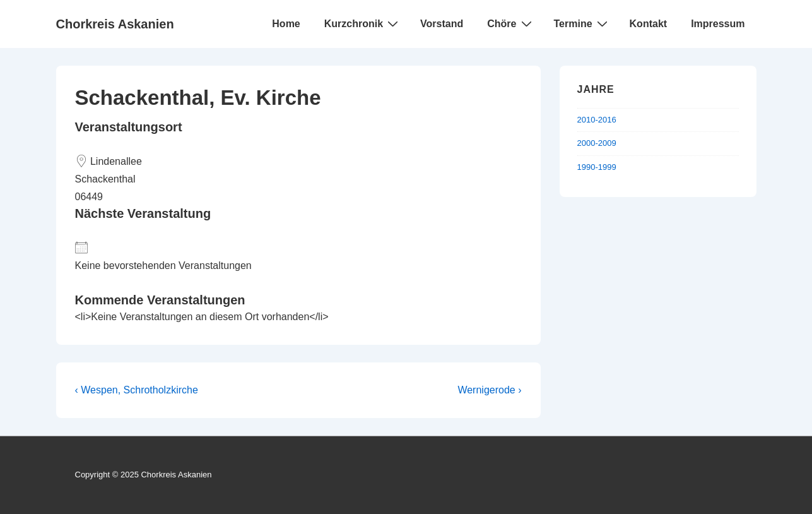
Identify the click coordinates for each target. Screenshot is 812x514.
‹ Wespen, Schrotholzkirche (137, 390)
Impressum (718, 24)
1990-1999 (597, 167)
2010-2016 (597, 120)
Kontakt (649, 24)
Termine (582, 23)
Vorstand (442, 24)
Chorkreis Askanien (115, 24)
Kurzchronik (363, 23)
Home (286, 24)
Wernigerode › (489, 390)
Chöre (511, 23)
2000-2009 (597, 143)
